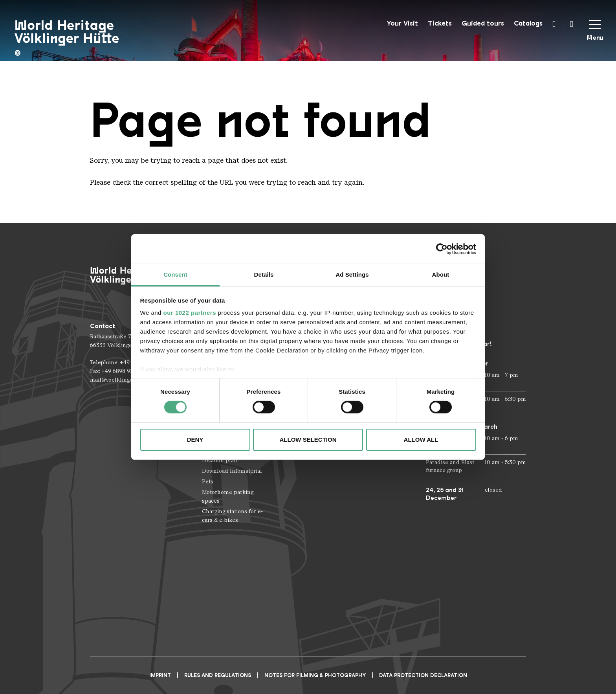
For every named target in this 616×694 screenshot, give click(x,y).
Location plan (220, 460)
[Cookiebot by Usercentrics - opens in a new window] (442, 249)
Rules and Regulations (218, 675)
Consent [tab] (175, 274)
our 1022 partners (190, 313)
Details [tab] (264, 274)
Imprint (160, 675)
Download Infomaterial (232, 471)
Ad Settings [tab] (352, 274)
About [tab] (441, 274)
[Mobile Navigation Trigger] (595, 33)
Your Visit (402, 23)
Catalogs (528, 23)
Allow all (421, 440)
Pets (208, 482)
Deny (195, 440)
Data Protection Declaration (423, 675)
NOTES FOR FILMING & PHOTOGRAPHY (315, 675)
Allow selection (308, 440)
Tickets (440, 23)
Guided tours (483, 23)
